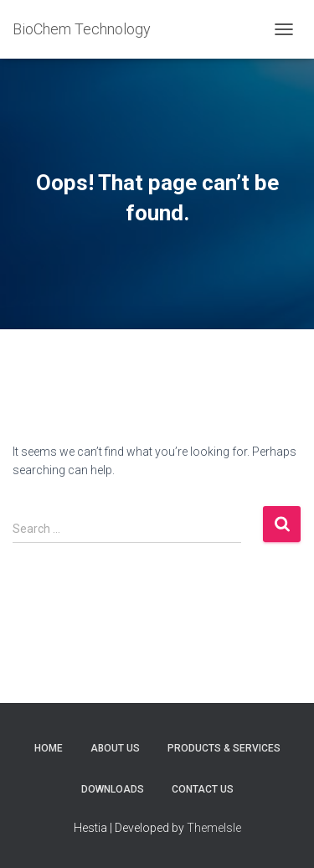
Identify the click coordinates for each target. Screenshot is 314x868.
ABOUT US (115, 748)
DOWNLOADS (113, 789)
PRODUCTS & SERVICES (224, 748)
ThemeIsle (214, 828)
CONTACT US (203, 789)
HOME (49, 748)
